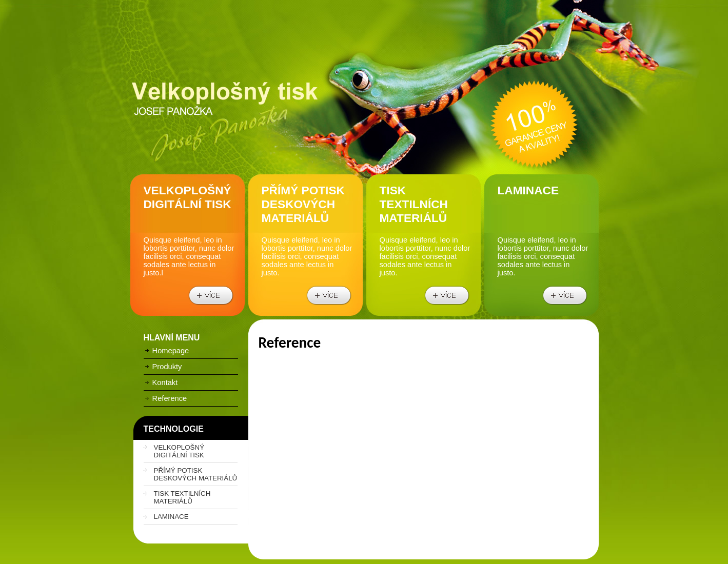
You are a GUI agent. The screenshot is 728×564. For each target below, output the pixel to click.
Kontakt (161, 382)
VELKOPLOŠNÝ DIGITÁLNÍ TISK (179, 451)
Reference (165, 398)
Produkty (163, 367)
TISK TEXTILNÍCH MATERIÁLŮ (182, 497)
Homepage (166, 351)
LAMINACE (171, 517)
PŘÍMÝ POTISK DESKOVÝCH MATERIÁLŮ (196, 474)
